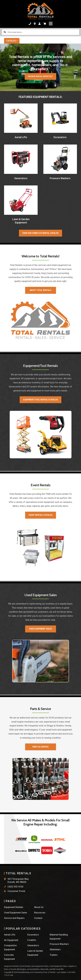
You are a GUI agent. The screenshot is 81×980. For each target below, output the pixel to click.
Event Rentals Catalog (41, 515)
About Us (39, 907)
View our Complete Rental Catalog (40, 233)
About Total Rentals (40, 290)
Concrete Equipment (9, 957)
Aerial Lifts (10, 935)
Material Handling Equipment (59, 937)
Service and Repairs (14, 918)
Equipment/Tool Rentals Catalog (40, 400)
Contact (38, 918)
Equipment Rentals (14, 907)
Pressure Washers (59, 944)
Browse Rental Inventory (40, 77)
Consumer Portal (16, 891)
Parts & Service (40, 747)
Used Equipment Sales (41, 629)
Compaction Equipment (10, 947)
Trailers (54, 955)
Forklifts (32, 940)
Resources (40, 913)
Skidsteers (55, 949)
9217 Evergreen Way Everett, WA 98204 (18, 881)
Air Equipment (11, 940)
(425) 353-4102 (15, 887)
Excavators (33, 935)
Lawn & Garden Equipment (35, 953)
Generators (33, 945)
